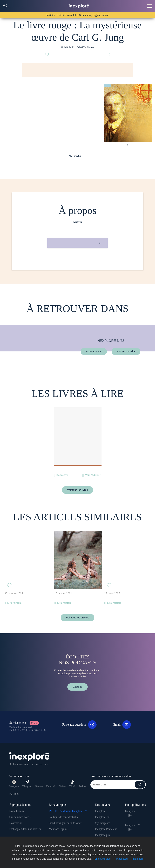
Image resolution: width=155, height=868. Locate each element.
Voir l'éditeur (93, 475)
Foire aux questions (79, 725)
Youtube (39, 786)
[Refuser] (138, 859)
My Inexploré (103, 823)
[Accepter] (122, 859)
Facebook (51, 786)
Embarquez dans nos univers (25, 829)
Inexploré (100, 811)
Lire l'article (14, 603)
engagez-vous (101, 15)
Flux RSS (14, 794)
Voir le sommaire (126, 351)
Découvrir (62, 475)
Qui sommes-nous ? (20, 817)
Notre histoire (17, 811)
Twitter (62, 786)
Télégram (27, 784)
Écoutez (77, 687)
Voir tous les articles (77, 617)
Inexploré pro (102, 835)
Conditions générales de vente (65, 823)
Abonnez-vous (94, 351)
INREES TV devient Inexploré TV (68, 811)
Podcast (83, 786)
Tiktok (73, 784)
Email (122, 725)
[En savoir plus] (103, 859)
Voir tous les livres (77, 490)
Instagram (14, 784)
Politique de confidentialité (64, 817)
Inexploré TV (102, 817)
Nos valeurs (16, 823)
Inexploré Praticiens (106, 829)
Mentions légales (58, 829)
